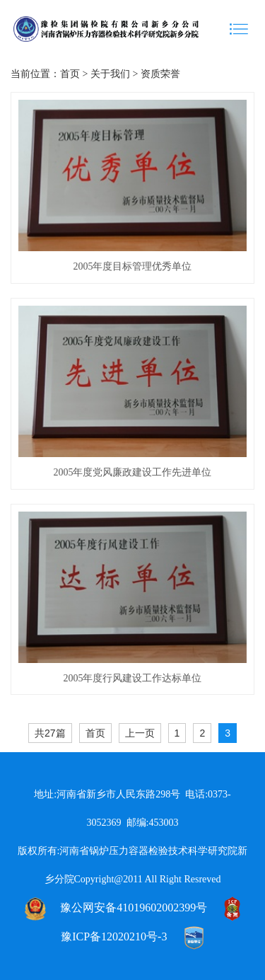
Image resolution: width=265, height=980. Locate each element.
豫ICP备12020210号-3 (114, 936)
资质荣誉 (160, 74)
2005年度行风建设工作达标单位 (132, 678)
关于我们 (110, 74)
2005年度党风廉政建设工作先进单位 (132, 472)
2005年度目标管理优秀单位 (132, 266)
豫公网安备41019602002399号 (134, 907)
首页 (70, 74)
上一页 (140, 733)
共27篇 (50, 733)
